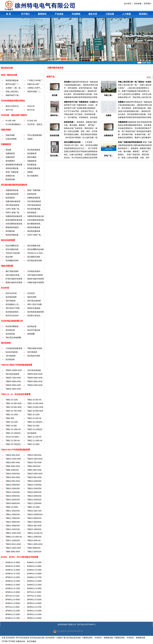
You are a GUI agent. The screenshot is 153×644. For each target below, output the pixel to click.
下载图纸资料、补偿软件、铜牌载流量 (97, 638)
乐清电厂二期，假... (14, 88)
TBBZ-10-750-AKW (14, 411)
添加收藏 (138, 4)
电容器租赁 (10, 198)
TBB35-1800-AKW (13, 389)
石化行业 (31, 106)
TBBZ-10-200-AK (34, 400)
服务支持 (93, 14)
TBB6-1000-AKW (34, 470)
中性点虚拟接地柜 (35, 135)
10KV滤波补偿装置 (35, 275)
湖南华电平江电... (13, 95)
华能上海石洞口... (13, 92)
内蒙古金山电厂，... (35, 84)
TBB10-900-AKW (13, 463)
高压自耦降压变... (13, 246)
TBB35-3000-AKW (13, 385)
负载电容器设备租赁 (14, 216)
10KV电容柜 (11, 356)
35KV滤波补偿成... (13, 275)
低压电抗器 (32, 326)
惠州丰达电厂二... (13, 84)
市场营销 (76, 14)
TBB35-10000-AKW (14, 370)
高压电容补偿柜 (34, 356)
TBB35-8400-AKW (35, 374)
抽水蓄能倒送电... (34, 224)
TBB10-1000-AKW (35, 459)
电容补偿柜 (32, 297)
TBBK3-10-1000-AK (14, 537)
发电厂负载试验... (34, 190)
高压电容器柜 (11, 297)
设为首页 (128, 4)
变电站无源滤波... (34, 308)
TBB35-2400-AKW (35, 385)
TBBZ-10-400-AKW (35, 403)
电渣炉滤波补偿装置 (36, 279)
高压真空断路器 (12, 326)
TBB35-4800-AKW (13, 381)
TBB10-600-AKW (34, 477)
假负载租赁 (32, 153)
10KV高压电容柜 (34, 370)
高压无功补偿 (11, 293)
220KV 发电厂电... (35, 235)
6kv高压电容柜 (12, 352)
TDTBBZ (12, 641)
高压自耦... (55, 156)
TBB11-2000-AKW (35, 544)
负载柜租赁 (10, 157)
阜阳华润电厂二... (34, 92)
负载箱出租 (10, 176)
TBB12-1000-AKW (13, 533)
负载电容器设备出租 (36, 216)
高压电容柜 (10, 360)
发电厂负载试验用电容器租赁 (130, 142)
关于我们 (25, 14)
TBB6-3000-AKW (13, 552)
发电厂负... (108, 156)
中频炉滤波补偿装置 (36, 282)
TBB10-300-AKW (34, 526)
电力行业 (31, 110)
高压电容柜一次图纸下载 (55, 638)
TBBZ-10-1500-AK (13, 429)
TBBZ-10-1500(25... (14, 433)
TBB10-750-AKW (34, 463)
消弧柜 (30, 139)
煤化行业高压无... (13, 106)
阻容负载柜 (32, 157)
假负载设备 (32, 165)
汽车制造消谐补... (34, 271)
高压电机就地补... (13, 312)
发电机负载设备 (34, 168)
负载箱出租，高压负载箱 (26, 641)
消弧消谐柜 (10, 135)
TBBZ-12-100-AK (34, 437)
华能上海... (108, 95)
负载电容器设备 (12, 190)
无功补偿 (31, 293)
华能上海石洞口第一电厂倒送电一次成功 (135, 82)
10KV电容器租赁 (34, 201)
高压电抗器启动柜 (35, 261)
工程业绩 (110, 14)
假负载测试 (10, 161)
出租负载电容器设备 (36, 220)
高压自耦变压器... (34, 246)
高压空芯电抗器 (34, 330)
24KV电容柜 (32, 352)
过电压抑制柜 (11, 139)
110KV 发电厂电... (13, 209)
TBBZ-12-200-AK (13, 441)
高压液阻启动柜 (34, 257)
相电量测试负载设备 (14, 165)
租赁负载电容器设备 (14, 220)
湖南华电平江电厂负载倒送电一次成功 (80, 102)
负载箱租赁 (10, 153)
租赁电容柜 (32, 194)
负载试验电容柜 (12, 194)
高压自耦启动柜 (12, 249)
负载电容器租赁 (34, 198)
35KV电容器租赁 (12, 205)
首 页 (8, 14)
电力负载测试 (33, 176)
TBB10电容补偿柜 (35, 348)
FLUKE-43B (11, 121)
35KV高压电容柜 (34, 301)
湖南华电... (55, 115)
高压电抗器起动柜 (37, 638)
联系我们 (148, 4)
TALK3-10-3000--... (13, 437)
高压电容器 (10, 334)
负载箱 (30, 172)
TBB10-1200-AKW (13, 459)
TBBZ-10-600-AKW (35, 407)
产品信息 (59, 14)
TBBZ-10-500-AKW (14, 407)
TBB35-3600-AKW (35, 381)
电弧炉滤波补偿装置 (14, 282)
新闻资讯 (42, 14)
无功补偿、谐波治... (35, 124)
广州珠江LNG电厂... (35, 80)
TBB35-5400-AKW (35, 378)
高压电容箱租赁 (34, 150)
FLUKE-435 (32, 121)
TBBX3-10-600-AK (35, 533)
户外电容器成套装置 (14, 348)
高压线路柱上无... (13, 304)
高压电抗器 (10, 330)
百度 (3, 638)
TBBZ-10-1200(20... (35, 429)
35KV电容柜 (11, 301)
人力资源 (126, 14)
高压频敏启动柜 (12, 261)
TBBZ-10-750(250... (14, 444)
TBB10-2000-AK (34, 541)
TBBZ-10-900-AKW (35, 411)
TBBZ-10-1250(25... (35, 422)
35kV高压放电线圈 (13, 338)
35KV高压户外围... (13, 308)
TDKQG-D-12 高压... (36, 253)
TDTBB (5, 641)
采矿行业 (9, 110)
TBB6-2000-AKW (13, 466)
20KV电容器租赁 (34, 205)
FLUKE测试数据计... (14, 124)
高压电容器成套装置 (36, 312)
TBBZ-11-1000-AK (35, 441)
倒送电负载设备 (12, 168)
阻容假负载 (10, 179)
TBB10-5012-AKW (13, 544)
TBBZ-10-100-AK (34, 418)
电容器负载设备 (12, 80)
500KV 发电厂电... (13, 213)
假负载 (8, 150)
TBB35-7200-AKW (13, 378)
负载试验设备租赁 (13, 201)
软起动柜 (9, 257)
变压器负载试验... (34, 209)
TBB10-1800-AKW (35, 474)
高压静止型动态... (34, 316)
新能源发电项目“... (13, 227)
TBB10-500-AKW (13, 481)
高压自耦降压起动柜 (36, 249)
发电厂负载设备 (12, 172)
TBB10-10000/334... (35, 515)
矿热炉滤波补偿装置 (14, 279)
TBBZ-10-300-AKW (14, 403)
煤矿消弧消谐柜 (12, 271)
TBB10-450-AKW (13, 455)
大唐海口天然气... (34, 88)
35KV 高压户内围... (35, 304)
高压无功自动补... (13, 316)
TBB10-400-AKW (13, 477)
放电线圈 (31, 334)
